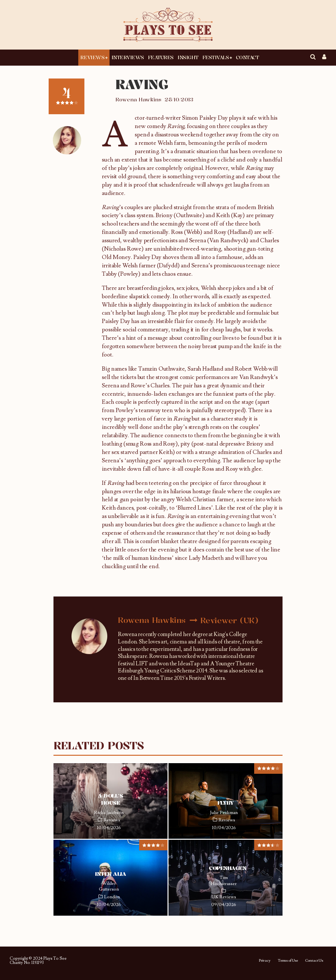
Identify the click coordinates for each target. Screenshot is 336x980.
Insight (188, 57)
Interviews (128, 57)
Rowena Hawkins (138, 99)
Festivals (216, 57)
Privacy (265, 961)
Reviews (92, 57)
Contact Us (314, 961)
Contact (247, 57)
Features (161, 57)
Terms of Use (288, 961)
